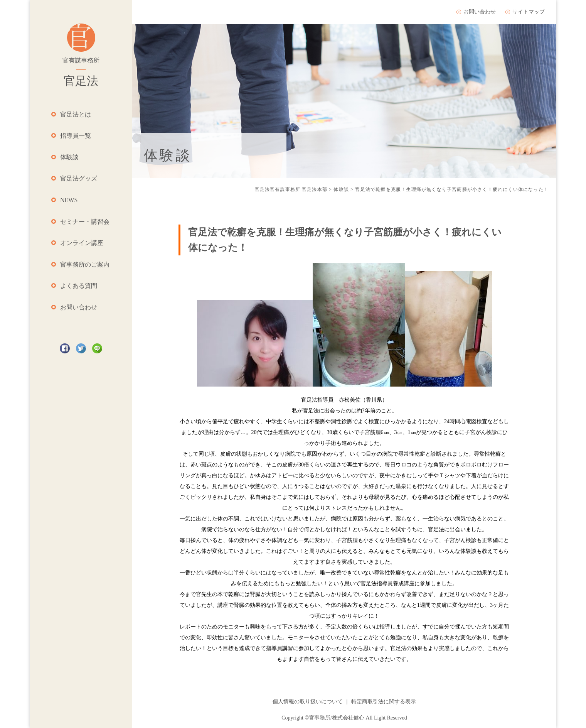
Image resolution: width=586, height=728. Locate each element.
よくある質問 (79, 286)
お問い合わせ (79, 307)
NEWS (69, 200)
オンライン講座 (82, 243)
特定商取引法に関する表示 (384, 702)
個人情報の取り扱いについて (308, 702)
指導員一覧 (76, 136)
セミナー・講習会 (85, 222)
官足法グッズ (79, 178)
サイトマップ (529, 12)
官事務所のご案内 (85, 264)
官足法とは (76, 114)
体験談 (69, 157)
